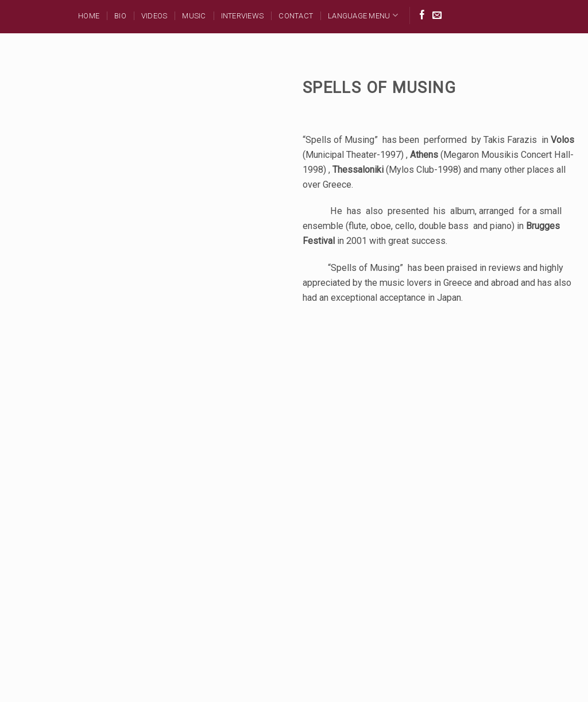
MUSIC (194, 16)
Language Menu (363, 15)
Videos (154, 16)
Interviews (243, 16)
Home (89, 16)
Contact (296, 16)
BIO (120, 16)
